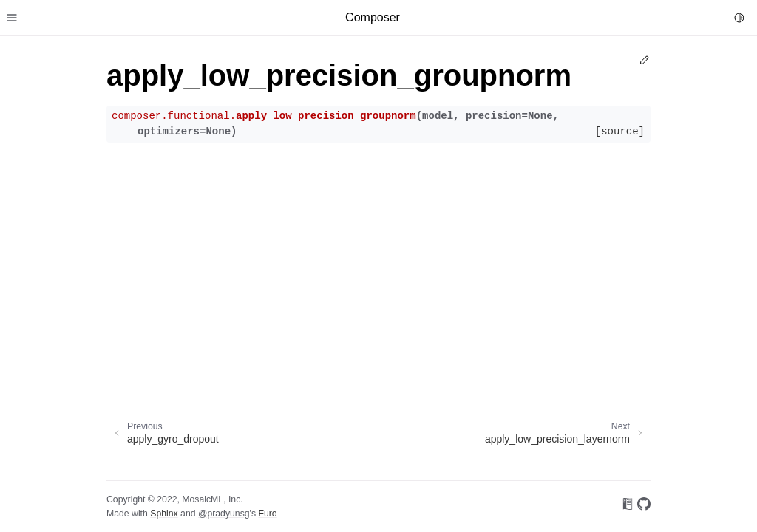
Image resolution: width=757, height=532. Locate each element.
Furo (267, 514)
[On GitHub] (644, 507)
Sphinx (164, 514)
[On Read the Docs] (628, 507)
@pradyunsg (224, 514)
